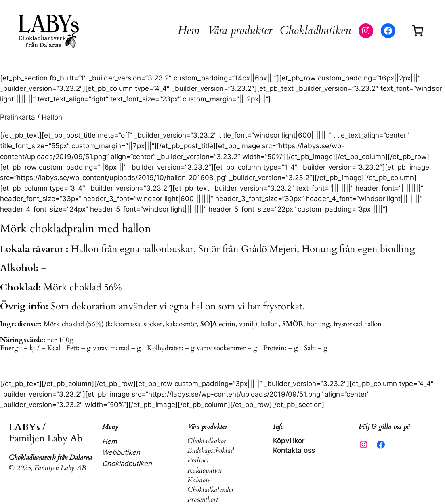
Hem (189, 30)
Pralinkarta (18, 117)
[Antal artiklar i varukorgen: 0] (417, 30)
